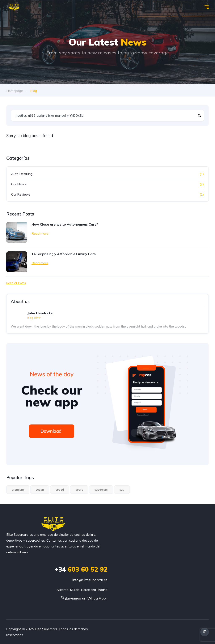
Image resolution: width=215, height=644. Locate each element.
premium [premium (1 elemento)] (18, 490)
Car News (19, 184)
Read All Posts (16, 283)
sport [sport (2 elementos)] (79, 490)
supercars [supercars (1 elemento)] (101, 490)
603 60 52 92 (81, 569)
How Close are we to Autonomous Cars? (65, 224)
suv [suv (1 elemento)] (122, 490)
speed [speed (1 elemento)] (60, 490)
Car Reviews (21, 194)
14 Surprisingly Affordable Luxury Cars (64, 254)
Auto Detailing (22, 174)
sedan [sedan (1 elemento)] (40, 490)
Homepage (15, 91)
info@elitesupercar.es (90, 580)
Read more (40, 233)
